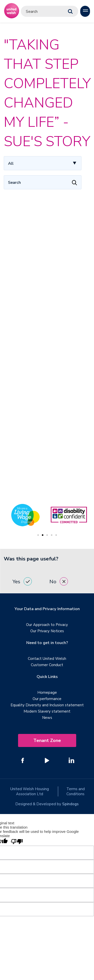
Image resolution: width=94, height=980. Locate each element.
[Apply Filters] (74, 182)
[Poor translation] (17, 842)
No (59, 581)
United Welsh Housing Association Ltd (30, 791)
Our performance (47, 699)
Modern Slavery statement (47, 711)
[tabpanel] (69, 515)
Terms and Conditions (76, 791)
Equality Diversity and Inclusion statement (47, 705)
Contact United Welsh (47, 659)
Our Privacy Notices (47, 631)
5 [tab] (56, 535)
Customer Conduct (47, 665)
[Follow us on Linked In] (71, 760)
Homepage (47, 693)
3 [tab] (47, 535)
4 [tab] (52, 535)
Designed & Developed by (47, 804)
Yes (22, 581)
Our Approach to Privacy (47, 625)
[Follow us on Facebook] (23, 760)
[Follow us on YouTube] (47, 760)
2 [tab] (43, 535)
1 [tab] (38, 535)
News (47, 718)
